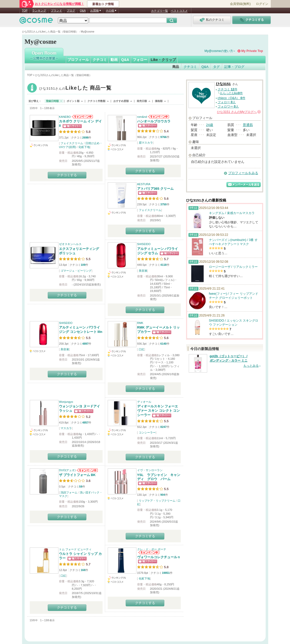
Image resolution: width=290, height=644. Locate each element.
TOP (25, 10)
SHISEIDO (144, 244)
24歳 (210, 125)
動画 (114, 60)
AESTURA (144, 184)
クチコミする (67, 175)
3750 (163, 204)
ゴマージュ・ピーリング (76, 271)
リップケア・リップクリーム (157, 501)
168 (83, 570)
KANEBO (65, 117)
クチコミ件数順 (96, 101)
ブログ (71, 10)
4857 (85, 423)
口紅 (142, 349)
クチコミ (100, 60)
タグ (216, 67)
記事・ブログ (234, 67)
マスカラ (66, 428)
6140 (163, 344)
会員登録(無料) (240, 4)
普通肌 (248, 125)
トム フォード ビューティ (75, 549)
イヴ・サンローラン (150, 470)
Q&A (83, 10)
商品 (176, 67)
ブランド (56, 10)
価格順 (159, 101)
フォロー (140, 60)
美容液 (143, 271)
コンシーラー (147, 432)
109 (83, 265)
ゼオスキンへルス (70, 244)
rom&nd (142, 117)
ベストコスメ (179, 11)
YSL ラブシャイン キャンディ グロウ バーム (159, 477)
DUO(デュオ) (67, 470)
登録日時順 (52, 101)
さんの (239, 112)
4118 (163, 265)
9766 (163, 137)
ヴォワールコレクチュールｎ (159, 557)
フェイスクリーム (72, 143)
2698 (85, 138)
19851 (166, 573)
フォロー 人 (227, 102)
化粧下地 (84, 147)
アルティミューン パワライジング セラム (158, 251)
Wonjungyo (66, 402)
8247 (163, 427)
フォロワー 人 (228, 107)
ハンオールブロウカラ (154, 121)
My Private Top (252, 51)
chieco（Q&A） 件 (232, 98)
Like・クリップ (163, 60)
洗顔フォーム (69, 492)
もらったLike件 (231, 93)
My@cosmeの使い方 (219, 51)
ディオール (144, 402)
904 (163, 495)
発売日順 (142, 101)
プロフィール (78, 60)
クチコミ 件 (228, 89)
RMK (140, 323)
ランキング (39, 10)
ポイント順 (73, 101)
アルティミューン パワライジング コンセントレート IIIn (81, 330)
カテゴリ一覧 (159, 11)
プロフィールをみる (243, 173)
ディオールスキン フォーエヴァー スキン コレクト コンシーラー (159, 411)
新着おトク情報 (103, 4)
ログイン (262, 4)
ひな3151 (76, 88)
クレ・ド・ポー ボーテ (152, 549)
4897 (85, 344)
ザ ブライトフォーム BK (77, 475)
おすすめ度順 (121, 101)
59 (81, 487)
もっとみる (251, 366)
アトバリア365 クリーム (155, 189)
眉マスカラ (146, 143)
